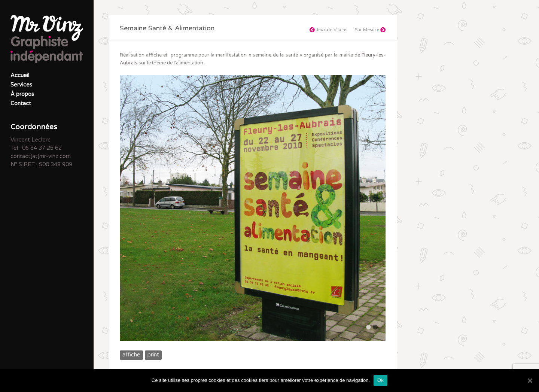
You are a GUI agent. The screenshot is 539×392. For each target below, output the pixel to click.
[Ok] (530, 380)
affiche (131, 355)
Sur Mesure (370, 30)
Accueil (20, 75)
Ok (380, 380)
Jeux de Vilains (328, 30)
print (153, 355)
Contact (21, 104)
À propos (22, 94)
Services (21, 85)
